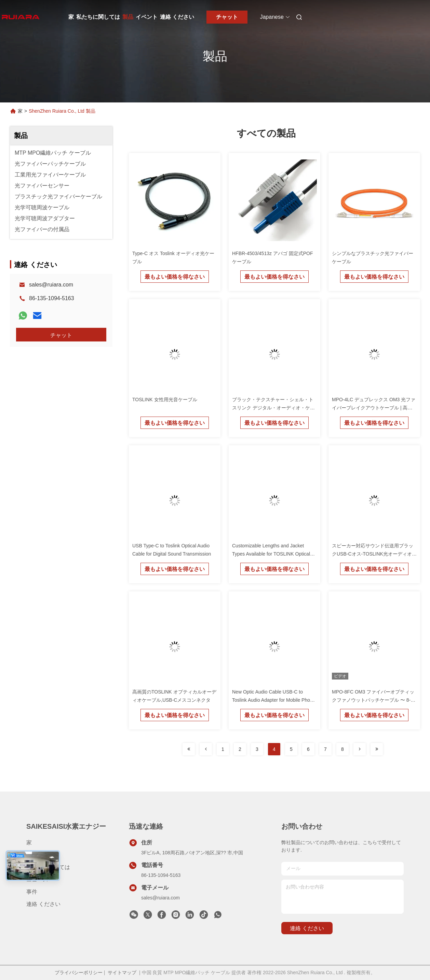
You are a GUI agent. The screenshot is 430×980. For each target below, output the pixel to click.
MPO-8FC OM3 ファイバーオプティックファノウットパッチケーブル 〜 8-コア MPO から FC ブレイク (374, 700)
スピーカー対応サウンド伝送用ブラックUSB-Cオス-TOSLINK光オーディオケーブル (374, 554)
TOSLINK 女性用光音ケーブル (165, 400)
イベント (147, 17)
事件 (32, 892)
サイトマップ (122, 972)
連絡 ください (177, 17)
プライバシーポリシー (79, 972)
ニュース (37, 879)
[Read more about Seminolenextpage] (189, 749)
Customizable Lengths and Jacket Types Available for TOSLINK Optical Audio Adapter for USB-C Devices (271, 554)
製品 (128, 17)
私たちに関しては (98, 17)
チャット (227, 17)
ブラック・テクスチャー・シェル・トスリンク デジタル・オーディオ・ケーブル (273, 408)
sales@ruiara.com (51, 285)
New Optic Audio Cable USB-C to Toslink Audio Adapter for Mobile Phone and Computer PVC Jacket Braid (274, 700)
